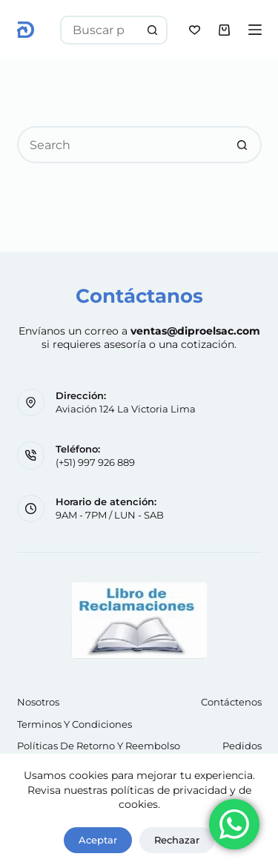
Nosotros (38, 702)
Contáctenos (231, 702)
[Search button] (153, 30)
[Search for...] (99, 30)
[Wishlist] (195, 30)
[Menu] (255, 30)
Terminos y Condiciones (75, 724)
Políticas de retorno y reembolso (99, 746)
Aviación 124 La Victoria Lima (126, 409)
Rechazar (177, 840)
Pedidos (242, 746)
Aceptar (98, 840)
